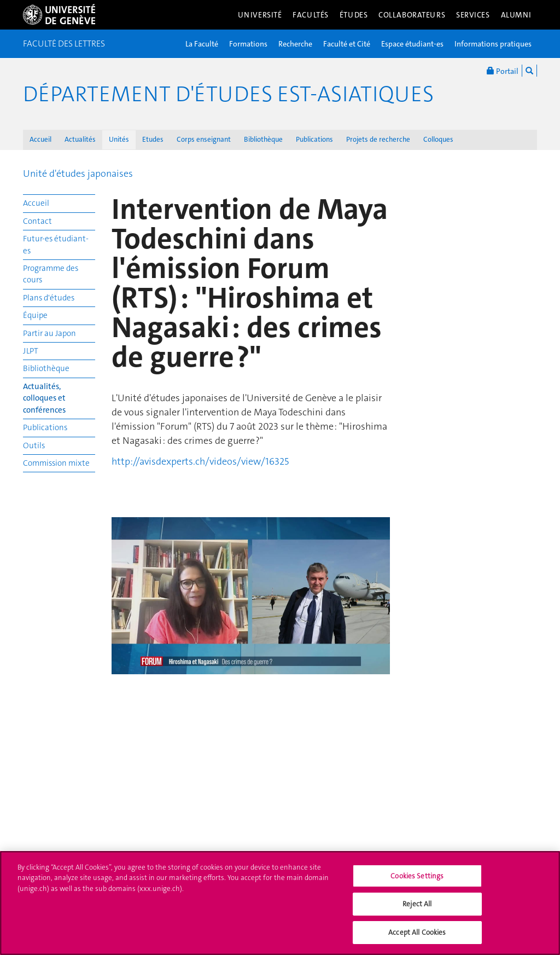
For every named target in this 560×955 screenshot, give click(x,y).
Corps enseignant (204, 139)
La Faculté (202, 44)
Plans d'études (49, 298)
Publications (314, 139)
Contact (37, 221)
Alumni (516, 15)
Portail (503, 71)
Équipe (35, 315)
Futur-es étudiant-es (56, 244)
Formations (248, 44)
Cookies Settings (417, 883)
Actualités (80, 139)
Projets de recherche (378, 139)
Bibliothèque (263, 139)
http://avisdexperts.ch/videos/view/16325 (200, 461)
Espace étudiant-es (412, 44)
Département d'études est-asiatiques (228, 94)
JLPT (31, 351)
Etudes (153, 139)
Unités (119, 139)
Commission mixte (56, 463)
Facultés (311, 15)
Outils (34, 445)
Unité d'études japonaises (78, 173)
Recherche (295, 44)
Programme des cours (51, 274)
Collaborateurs (412, 15)
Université (260, 15)
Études (354, 15)
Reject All (417, 911)
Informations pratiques (493, 44)
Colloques (438, 139)
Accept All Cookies (417, 939)
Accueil (40, 139)
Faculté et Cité (347, 44)
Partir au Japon (49, 333)
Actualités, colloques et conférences (44, 398)
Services (473, 15)
